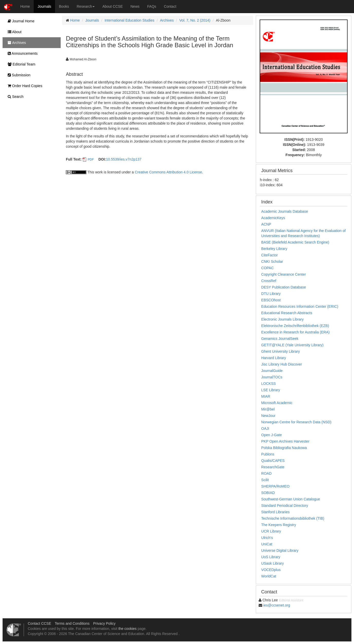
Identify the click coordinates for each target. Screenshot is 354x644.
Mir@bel (268, 409)
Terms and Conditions (72, 623)
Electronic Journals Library (282, 319)
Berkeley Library (274, 249)
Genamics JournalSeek (280, 339)
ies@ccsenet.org (277, 605)
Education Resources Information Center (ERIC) (300, 306)
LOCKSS (269, 384)
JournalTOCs (272, 377)
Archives (167, 20)
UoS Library (271, 557)
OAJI (265, 428)
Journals (44, 6)
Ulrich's (267, 538)
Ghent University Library (280, 351)
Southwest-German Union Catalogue (291, 499)
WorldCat (269, 576)
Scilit (265, 480)
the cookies (127, 629)
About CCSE (112, 6)
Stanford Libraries (275, 512)
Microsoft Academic (277, 403)
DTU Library (271, 294)
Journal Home (20, 21)
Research (86, 6)
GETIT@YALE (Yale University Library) (292, 345)
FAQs (152, 6)
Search (14, 97)
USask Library (273, 563)
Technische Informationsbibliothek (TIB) (293, 518)
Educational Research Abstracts (287, 313)
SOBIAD (268, 493)
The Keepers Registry (279, 525)
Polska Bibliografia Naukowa (284, 448)
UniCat (267, 544)
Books (64, 6)
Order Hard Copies (24, 86)
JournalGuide (272, 371)
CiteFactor (270, 255)
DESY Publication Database (284, 287)
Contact (170, 6)
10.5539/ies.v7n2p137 (124, 159)
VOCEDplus (271, 570)
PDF (91, 160)
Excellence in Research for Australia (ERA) (295, 332)
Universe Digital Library (280, 550)
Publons (268, 454)
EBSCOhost (271, 300)
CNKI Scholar (272, 262)
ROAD (266, 473)
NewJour (268, 416)
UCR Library (271, 531)
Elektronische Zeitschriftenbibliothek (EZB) (295, 326)
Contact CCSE (39, 623)
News (135, 6)
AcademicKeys (273, 218)
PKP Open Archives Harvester (285, 441)
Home (25, 6)
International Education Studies (130, 20)
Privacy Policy (104, 623)
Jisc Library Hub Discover (282, 364)
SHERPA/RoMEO (275, 486)
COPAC (267, 268)
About (13, 32)
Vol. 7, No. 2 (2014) (195, 20)
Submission (18, 75)
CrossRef (269, 281)
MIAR (266, 396)
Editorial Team (20, 64)
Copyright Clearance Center (284, 274)
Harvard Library (274, 358)
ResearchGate (273, 467)
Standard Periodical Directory (285, 506)
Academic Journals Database (285, 211)
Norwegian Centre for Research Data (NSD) (296, 422)
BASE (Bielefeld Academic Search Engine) (295, 242)
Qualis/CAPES (273, 461)
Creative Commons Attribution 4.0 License (168, 172)
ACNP (266, 224)
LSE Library (271, 390)
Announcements (21, 53)
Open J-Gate (271, 435)
